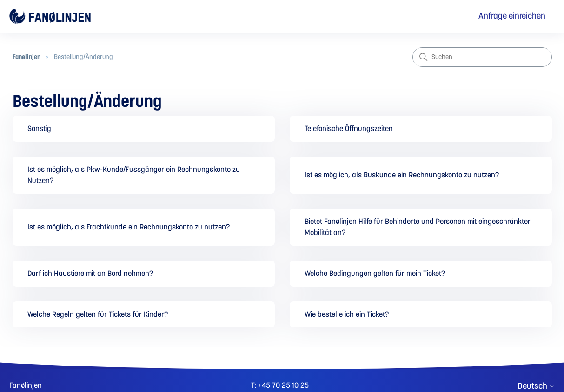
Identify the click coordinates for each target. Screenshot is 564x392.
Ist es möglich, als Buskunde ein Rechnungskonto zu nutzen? (402, 175)
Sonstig (39, 129)
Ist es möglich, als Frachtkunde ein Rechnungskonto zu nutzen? (129, 227)
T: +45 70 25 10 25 (280, 385)
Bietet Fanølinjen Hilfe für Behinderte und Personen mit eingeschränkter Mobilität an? (418, 227)
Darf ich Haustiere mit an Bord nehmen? (90, 274)
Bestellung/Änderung (83, 57)
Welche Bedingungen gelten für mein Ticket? (375, 274)
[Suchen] (482, 57)
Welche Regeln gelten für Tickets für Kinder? (98, 314)
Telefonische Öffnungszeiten (349, 129)
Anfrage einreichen (512, 16)
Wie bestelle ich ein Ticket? (347, 314)
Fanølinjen (27, 57)
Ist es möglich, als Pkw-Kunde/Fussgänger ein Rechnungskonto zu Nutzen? (134, 175)
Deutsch (536, 386)
